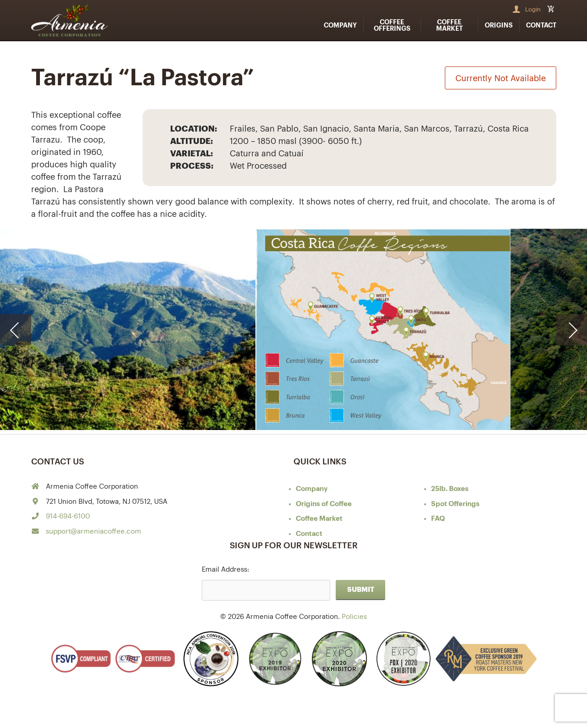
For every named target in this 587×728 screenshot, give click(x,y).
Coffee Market (449, 25)
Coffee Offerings (392, 25)
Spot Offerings (455, 504)
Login (533, 9)
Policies (354, 617)
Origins (499, 25)
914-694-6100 (68, 516)
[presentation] (16, 330)
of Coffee (324, 504)
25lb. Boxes (450, 489)
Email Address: (225, 570)
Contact (541, 25)
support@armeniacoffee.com (94, 532)
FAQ (438, 519)
